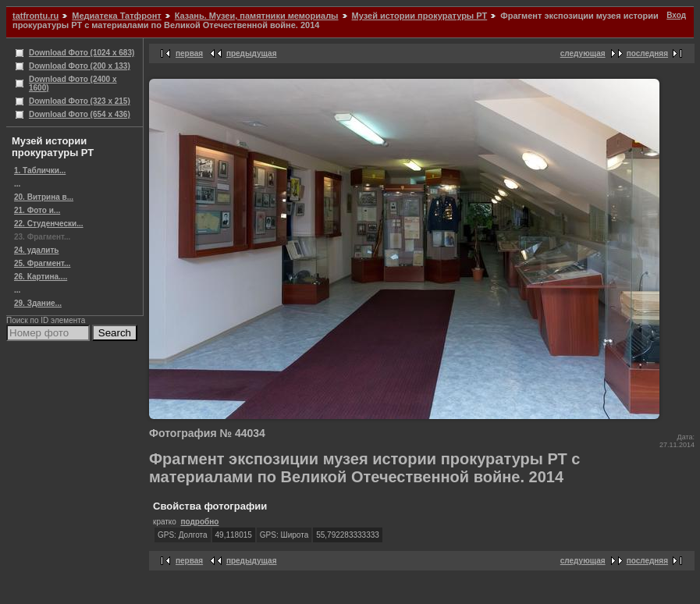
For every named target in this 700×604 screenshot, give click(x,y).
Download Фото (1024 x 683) (82, 53)
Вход (676, 15)
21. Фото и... (37, 210)
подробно (199, 522)
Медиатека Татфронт (116, 16)
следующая (583, 53)
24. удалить (36, 250)
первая (189, 53)
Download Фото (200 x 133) (80, 66)
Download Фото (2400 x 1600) (73, 83)
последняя (647, 53)
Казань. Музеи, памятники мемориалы (257, 16)
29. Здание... (38, 303)
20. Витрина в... (44, 197)
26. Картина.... (41, 277)
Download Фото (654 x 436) (80, 114)
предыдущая (252, 53)
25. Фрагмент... (42, 263)
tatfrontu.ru (36, 16)
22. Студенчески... (49, 224)
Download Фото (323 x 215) (80, 101)
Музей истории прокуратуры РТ (420, 16)
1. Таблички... (40, 171)
